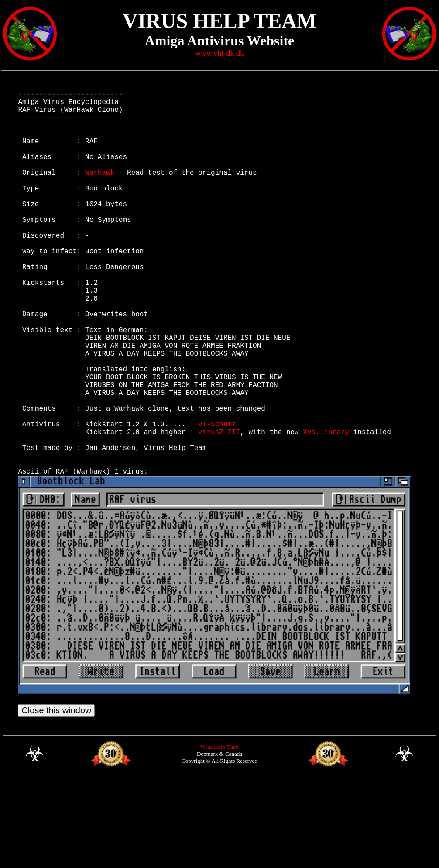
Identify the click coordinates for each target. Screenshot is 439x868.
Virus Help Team (219, 836)
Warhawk (100, 191)
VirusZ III (219, 508)
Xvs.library (326, 508)
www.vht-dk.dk (219, 53)
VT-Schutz (217, 499)
